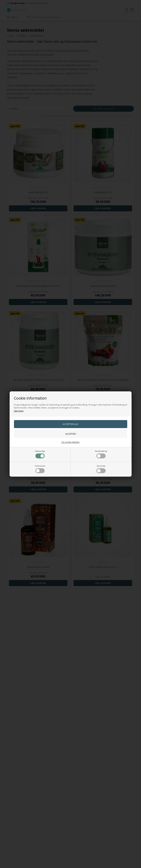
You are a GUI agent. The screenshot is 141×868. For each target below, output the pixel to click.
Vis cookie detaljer (70, 442)
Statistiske (101, 469)
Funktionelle (40, 469)
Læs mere (19, 411)
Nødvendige (40, 454)
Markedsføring (101, 454)
